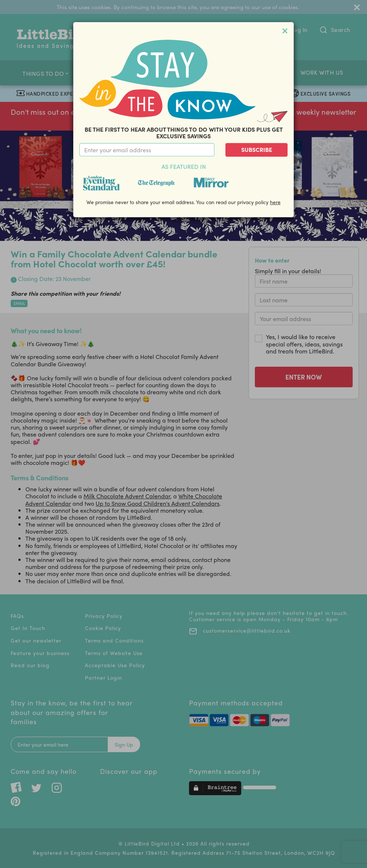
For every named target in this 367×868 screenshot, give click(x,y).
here (275, 202)
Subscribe (257, 150)
